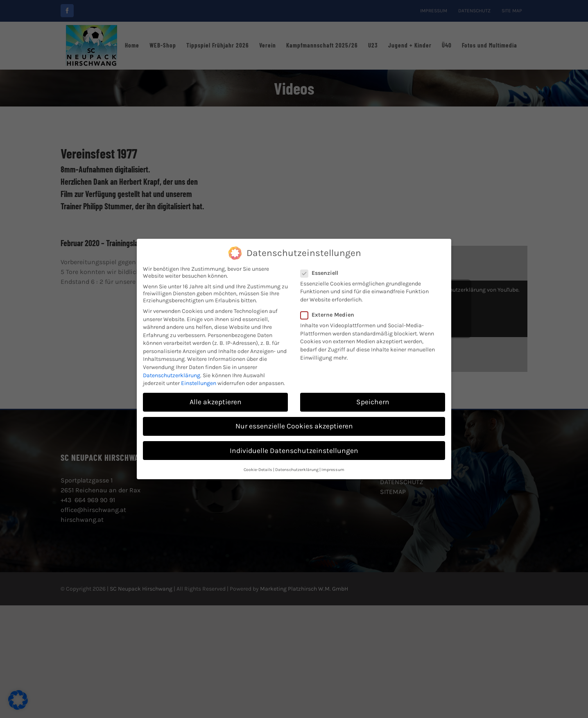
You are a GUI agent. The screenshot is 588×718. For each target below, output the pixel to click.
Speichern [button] (373, 401)
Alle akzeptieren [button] (216, 401)
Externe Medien (331, 314)
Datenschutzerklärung (172, 374)
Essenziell (323, 272)
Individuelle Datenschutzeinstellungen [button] (294, 449)
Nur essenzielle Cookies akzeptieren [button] (294, 425)
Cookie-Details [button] (258, 468)
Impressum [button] (333, 468)
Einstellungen (199, 382)
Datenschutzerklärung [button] (297, 468)
